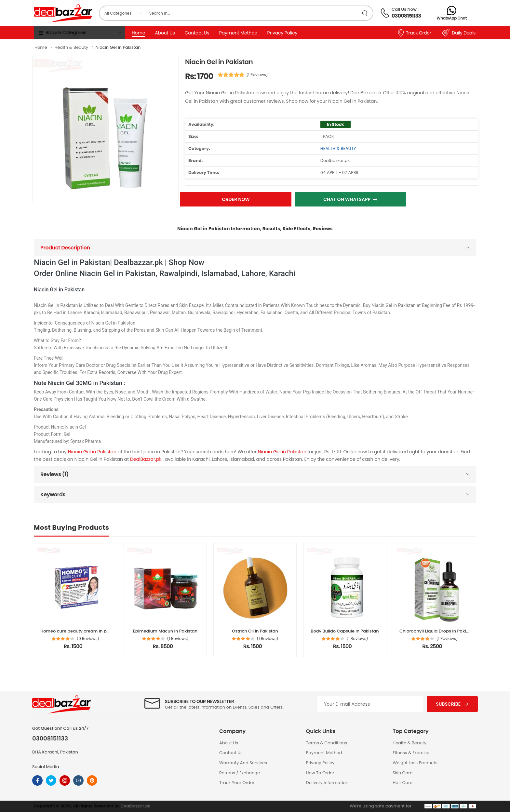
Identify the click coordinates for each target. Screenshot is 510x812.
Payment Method (238, 33)
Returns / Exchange (240, 773)
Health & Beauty (409, 743)
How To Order (320, 773)
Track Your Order (237, 783)
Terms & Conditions (327, 743)
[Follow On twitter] (51, 780)
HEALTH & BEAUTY (338, 148)
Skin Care (403, 773)
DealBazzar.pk (146, 459)
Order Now (236, 199)
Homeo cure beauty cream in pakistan (81, 631)
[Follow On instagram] (65, 780)
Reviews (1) (54, 474)
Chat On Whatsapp (347, 199)
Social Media (46, 767)
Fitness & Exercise (411, 753)
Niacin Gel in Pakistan (93, 452)
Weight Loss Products (415, 763)
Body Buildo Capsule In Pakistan (345, 631)
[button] (79, 33)
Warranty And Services (243, 763)
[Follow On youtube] (78, 780)
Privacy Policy (282, 33)
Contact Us (197, 33)
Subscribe (448, 704)
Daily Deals (459, 33)
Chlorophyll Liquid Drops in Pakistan (437, 631)
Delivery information (327, 783)
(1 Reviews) (257, 75)
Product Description (65, 248)
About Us (165, 33)
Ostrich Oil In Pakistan (255, 631)
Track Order (414, 33)
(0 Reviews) (88, 639)
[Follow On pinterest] (92, 780)
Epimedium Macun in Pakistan (165, 631)
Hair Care (403, 783)
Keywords (53, 494)
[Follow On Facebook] (37, 780)
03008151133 (406, 16)
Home (138, 33)
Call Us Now (404, 9)
